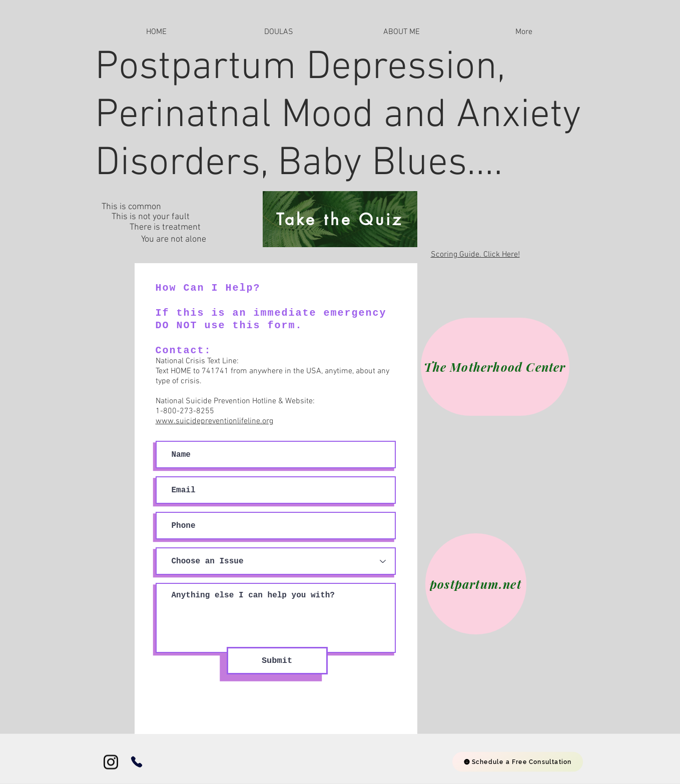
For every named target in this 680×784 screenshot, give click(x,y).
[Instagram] (111, 762)
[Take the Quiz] (340, 219)
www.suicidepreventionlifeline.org (214, 421)
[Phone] (137, 762)
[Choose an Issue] (276, 561)
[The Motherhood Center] (495, 367)
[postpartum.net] (476, 584)
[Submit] (277, 661)
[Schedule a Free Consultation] (518, 762)
